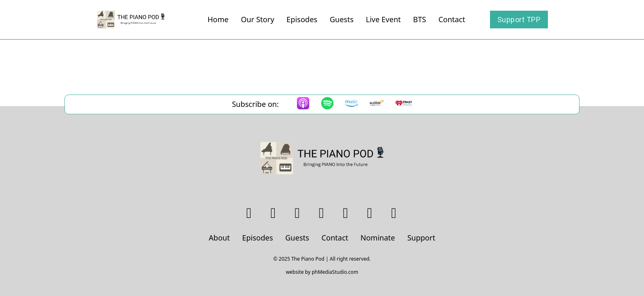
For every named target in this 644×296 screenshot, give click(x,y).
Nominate (378, 238)
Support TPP (519, 20)
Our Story (257, 19)
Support (421, 238)
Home (218, 19)
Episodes (302, 19)
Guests (342, 19)
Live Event (383, 19)
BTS (420, 19)
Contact (452, 19)
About (219, 238)
